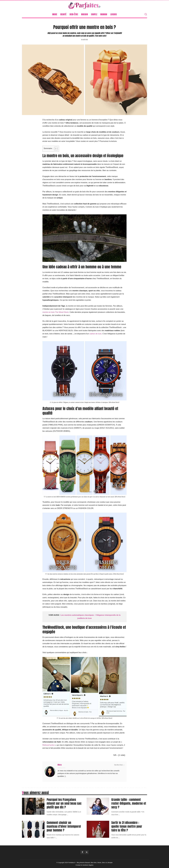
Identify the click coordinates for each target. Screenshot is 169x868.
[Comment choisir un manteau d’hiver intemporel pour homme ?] (33, 829)
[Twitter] (87, 852)
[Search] (146, 14)
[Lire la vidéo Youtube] (84, 238)
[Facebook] (82, 852)
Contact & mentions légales (84, 865)
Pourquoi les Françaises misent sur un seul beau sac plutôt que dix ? (64, 803)
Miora (60, 765)
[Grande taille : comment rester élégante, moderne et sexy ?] (98, 806)
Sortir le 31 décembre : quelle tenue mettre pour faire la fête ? (127, 826)
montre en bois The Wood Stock (56, 312)
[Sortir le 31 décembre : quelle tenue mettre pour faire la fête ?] (98, 829)
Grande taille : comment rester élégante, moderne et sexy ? (129, 803)
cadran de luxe (95, 334)
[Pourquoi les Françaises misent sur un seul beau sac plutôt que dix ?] (33, 806)
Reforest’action (49, 745)
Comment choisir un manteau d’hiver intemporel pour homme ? (64, 826)
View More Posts (119, 765)
